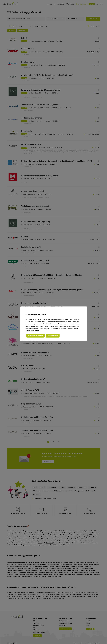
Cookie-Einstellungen (53, 336)
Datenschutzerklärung (32, 331)
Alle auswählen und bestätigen (35, 336)
